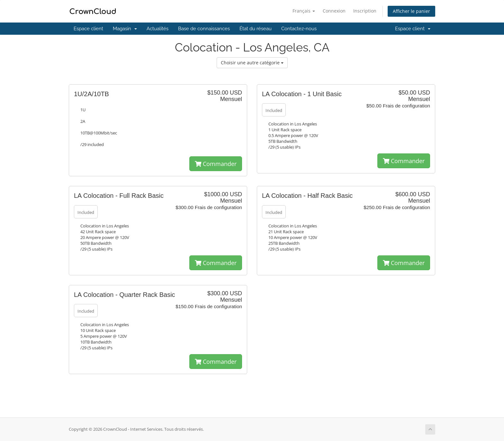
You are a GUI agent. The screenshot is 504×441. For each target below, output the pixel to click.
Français (304, 11)
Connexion (334, 11)
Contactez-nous (299, 29)
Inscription (365, 11)
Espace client (88, 29)
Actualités (157, 29)
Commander (216, 164)
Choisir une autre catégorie (252, 63)
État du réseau (256, 29)
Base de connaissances (204, 29)
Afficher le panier (411, 11)
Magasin (125, 29)
